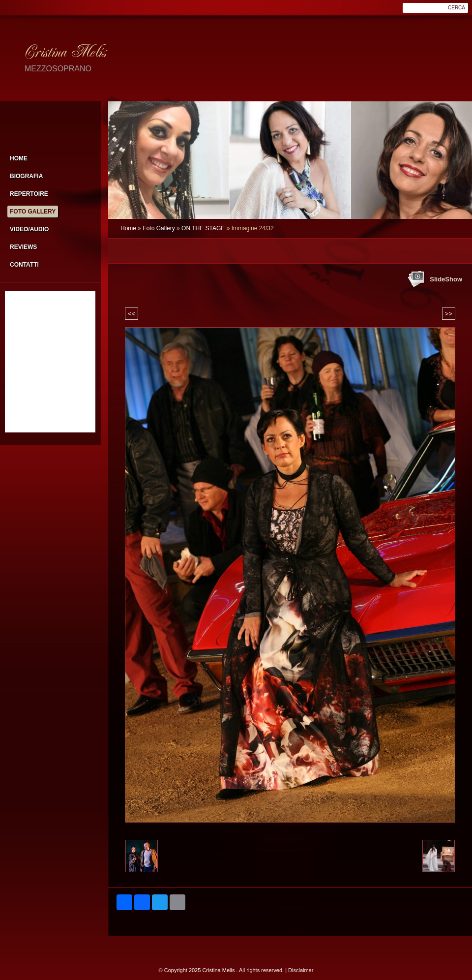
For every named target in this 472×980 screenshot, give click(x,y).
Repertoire (29, 194)
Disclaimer (301, 970)
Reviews (23, 247)
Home (128, 228)
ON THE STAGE (203, 228)
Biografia (26, 176)
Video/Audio (29, 229)
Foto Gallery (159, 228)
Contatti (24, 265)
